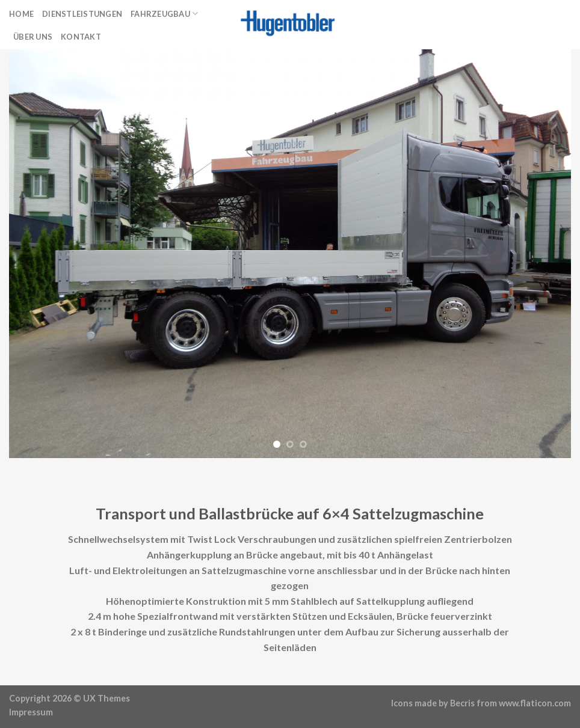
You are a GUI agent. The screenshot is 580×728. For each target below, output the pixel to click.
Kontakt (81, 37)
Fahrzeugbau (164, 14)
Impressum (31, 712)
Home (21, 14)
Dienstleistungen (82, 14)
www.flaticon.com (535, 703)
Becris (462, 703)
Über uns (33, 37)
